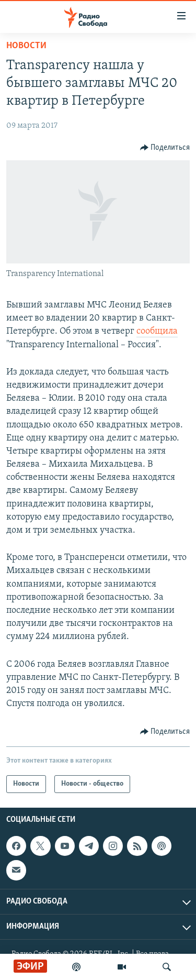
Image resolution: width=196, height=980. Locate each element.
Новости (26, 46)
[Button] (165, 148)
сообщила (157, 331)
